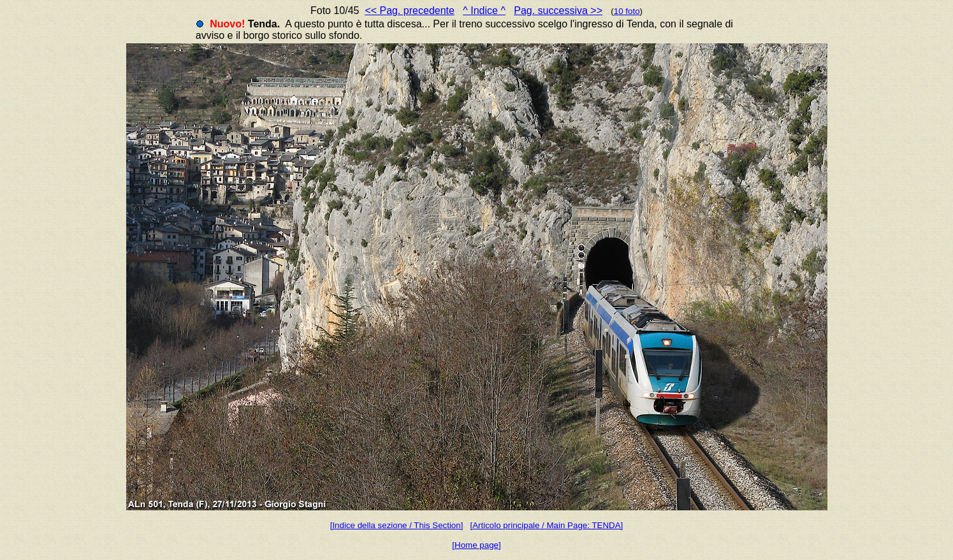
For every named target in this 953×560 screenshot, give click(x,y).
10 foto (627, 11)
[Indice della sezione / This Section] (397, 525)
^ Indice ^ (484, 11)
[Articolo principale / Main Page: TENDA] (547, 525)
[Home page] (476, 545)
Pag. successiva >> (558, 11)
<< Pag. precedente (410, 11)
